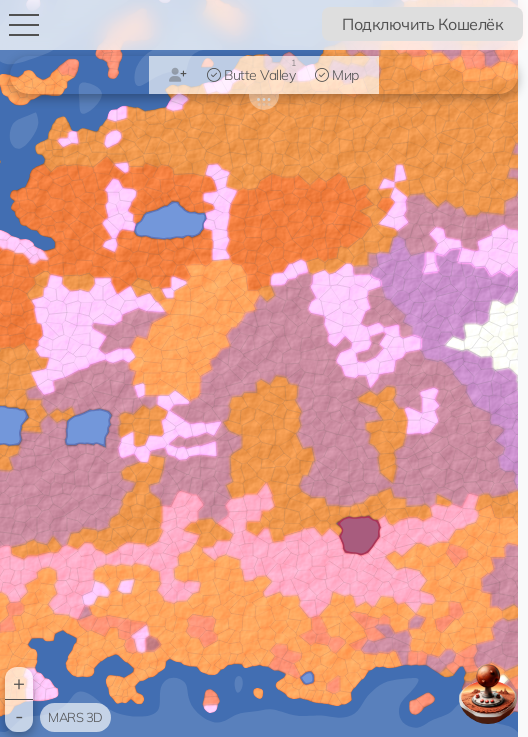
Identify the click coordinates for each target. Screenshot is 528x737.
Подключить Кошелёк (422, 24)
